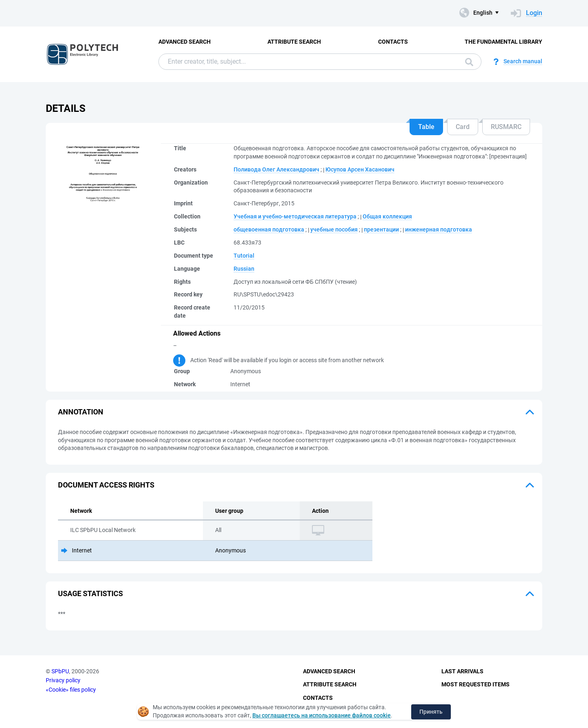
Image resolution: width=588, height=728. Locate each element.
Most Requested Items (476, 684)
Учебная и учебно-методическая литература (295, 216)
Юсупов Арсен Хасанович (360, 169)
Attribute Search (294, 42)
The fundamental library (503, 42)
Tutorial (244, 256)
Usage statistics (90, 593)
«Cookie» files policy (71, 690)
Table (426, 127)
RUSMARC (506, 127)
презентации (381, 229)
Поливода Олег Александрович (276, 169)
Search (469, 62)
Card (463, 127)
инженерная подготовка (439, 229)
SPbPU (60, 671)
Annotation (81, 412)
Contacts (393, 42)
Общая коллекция (387, 216)
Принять (431, 712)
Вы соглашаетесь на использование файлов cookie (322, 715)
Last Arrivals (462, 671)
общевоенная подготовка (269, 229)
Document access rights (106, 485)
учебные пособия (334, 229)
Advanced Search (185, 42)
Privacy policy (63, 680)
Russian (244, 269)
